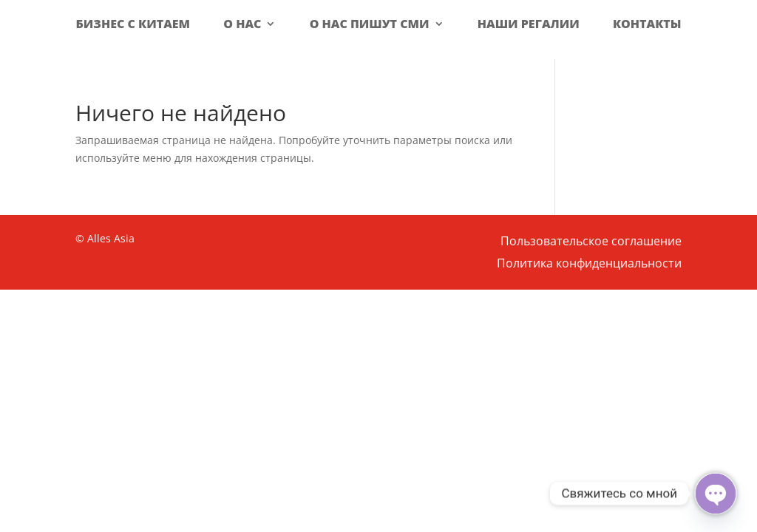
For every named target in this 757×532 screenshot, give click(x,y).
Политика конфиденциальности (589, 265)
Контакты (647, 24)
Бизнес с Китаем (133, 24)
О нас (242, 24)
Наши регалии (529, 24)
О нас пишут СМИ (370, 24)
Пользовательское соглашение (591, 242)
